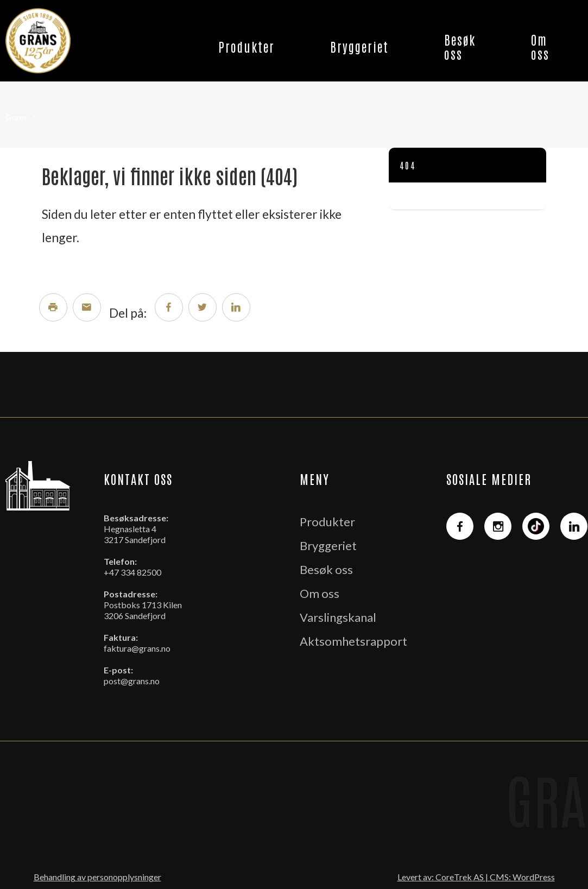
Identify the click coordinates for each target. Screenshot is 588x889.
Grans (16, 117)
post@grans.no (132, 681)
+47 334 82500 (132, 572)
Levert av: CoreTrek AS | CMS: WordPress (476, 877)
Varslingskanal (338, 617)
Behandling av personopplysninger (97, 877)
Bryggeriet (359, 46)
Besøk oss (460, 46)
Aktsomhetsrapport (353, 641)
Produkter (246, 46)
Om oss (540, 46)
